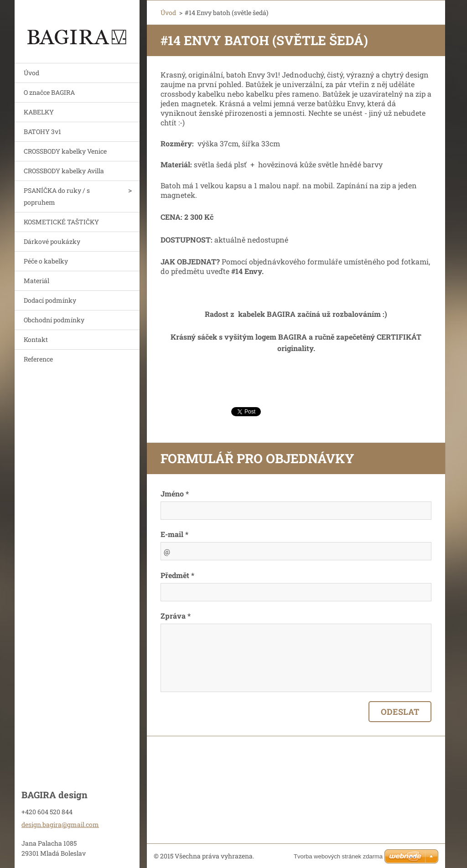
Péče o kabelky (46, 261)
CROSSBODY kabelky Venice (65, 151)
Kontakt (36, 339)
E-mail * (174, 534)
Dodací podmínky (50, 300)
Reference (38, 359)
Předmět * (177, 575)
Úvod (31, 73)
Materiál (36, 281)
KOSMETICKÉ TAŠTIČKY (61, 222)
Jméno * (175, 493)
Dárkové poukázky (52, 241)
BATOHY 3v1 (42, 132)
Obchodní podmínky (54, 320)
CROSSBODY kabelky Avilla (64, 171)
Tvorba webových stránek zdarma (338, 856)
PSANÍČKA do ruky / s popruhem (57, 196)
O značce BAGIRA (49, 92)
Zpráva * (176, 616)
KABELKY (39, 112)
